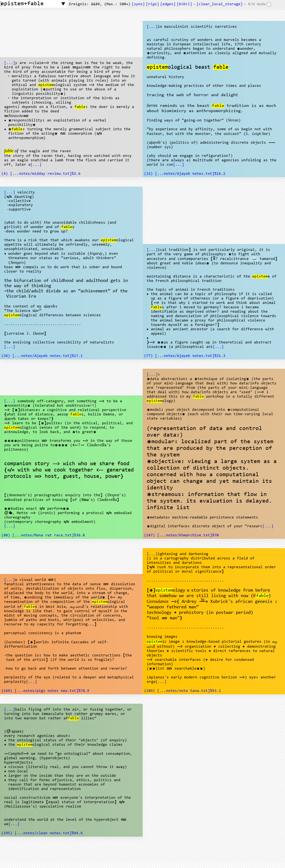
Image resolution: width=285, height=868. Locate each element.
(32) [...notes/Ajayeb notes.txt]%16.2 (185, 174)
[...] (10, 63)
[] (184, 4)
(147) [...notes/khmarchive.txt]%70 (181, 536)
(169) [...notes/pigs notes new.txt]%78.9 (45, 691)
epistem (46, 85)
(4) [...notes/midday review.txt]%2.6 (41, 174)
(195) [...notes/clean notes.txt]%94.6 (42, 833)
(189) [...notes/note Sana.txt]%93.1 (182, 691)
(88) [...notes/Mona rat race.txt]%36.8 (43, 536)
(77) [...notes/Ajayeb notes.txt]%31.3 (185, 356)
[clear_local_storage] (220, 4)
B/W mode (257, 4)
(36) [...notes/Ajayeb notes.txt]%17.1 (42, 356)
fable (80, 107)
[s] (138, 4)
